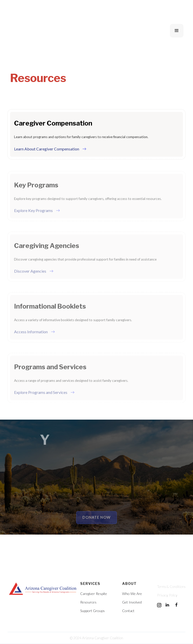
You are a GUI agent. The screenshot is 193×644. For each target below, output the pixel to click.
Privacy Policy (167, 595)
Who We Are (132, 594)
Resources (88, 602)
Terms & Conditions (171, 587)
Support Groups (92, 611)
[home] (47, 31)
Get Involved (132, 602)
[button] (177, 31)
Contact (128, 611)
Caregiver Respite (94, 594)
